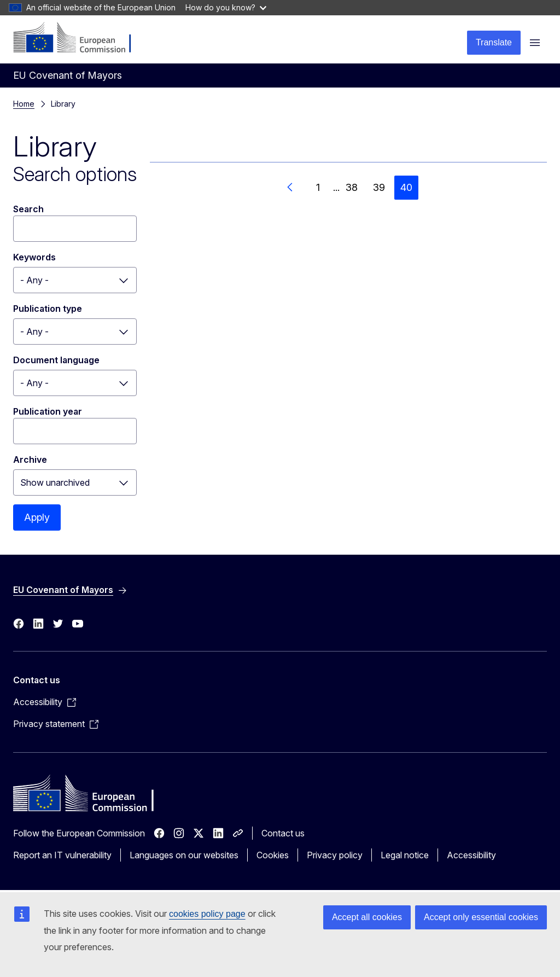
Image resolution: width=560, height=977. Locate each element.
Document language (56, 360)
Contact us (283, 833)
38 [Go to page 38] (352, 187)
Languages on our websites (184, 855)
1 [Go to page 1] (318, 187)
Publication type (48, 309)
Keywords (34, 257)
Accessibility (471, 855)
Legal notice (405, 855)
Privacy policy (335, 855)
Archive (30, 460)
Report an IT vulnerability (62, 855)
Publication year (48, 411)
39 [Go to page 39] (379, 187)
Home (24, 104)
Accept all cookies (367, 917)
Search (28, 209)
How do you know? (226, 7)
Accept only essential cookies (481, 917)
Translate (494, 42)
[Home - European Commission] (80, 38)
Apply (37, 517)
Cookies (273, 855)
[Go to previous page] (290, 188)
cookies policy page (207, 914)
